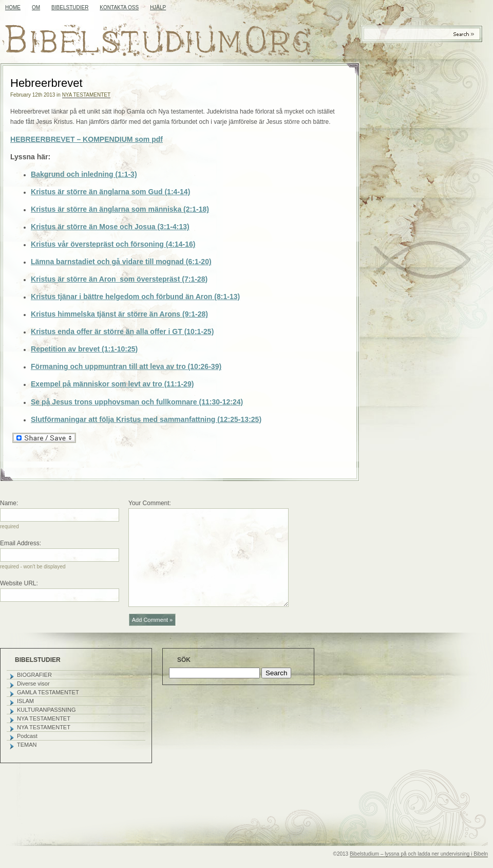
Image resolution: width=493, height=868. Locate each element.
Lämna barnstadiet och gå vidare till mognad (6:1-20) (121, 262)
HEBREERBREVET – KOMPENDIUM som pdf (87, 139)
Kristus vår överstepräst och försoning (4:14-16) (113, 244)
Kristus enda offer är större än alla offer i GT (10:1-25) (122, 331)
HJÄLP (158, 7)
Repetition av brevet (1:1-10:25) (84, 349)
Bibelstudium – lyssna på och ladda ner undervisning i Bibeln (419, 854)
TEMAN (27, 745)
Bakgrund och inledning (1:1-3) (84, 174)
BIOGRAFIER (34, 675)
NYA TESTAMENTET (86, 95)
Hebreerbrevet (46, 83)
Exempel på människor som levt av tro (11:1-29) (112, 384)
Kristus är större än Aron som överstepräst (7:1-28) (119, 279)
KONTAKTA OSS (119, 7)
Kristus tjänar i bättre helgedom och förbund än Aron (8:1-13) (135, 297)
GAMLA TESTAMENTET (48, 692)
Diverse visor (33, 684)
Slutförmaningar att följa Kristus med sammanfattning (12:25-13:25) (146, 419)
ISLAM (25, 701)
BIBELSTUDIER (70, 7)
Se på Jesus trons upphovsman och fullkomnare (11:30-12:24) (137, 402)
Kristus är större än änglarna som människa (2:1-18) (120, 209)
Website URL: (19, 583)
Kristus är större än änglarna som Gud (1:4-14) (110, 192)
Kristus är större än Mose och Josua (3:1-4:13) (110, 227)
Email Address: (21, 543)
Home (13, 7)
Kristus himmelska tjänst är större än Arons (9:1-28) (119, 314)
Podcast (27, 736)
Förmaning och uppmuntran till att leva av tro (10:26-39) (126, 366)
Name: (9, 503)
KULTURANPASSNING (46, 710)
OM (36, 7)
